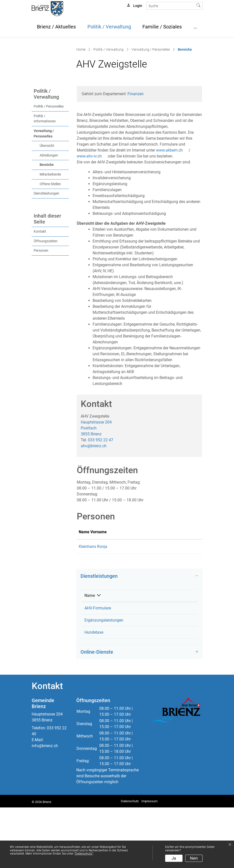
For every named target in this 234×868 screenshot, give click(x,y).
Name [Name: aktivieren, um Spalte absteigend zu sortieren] (90, 656)
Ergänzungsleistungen (104, 681)
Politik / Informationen (45, 162)
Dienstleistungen (46, 236)
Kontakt (40, 274)
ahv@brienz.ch (94, 488)
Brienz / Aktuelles (56, 27)
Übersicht (47, 189)
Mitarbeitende (50, 217)
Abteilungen (49, 198)
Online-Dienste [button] (97, 712)
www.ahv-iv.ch (92, 199)
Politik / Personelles (49, 149)
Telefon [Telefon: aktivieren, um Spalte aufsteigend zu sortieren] (175, 656)
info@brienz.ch (45, 806)
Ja (174, 858)
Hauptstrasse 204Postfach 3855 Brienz (96, 471)
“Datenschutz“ (84, 854)
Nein (194, 858)
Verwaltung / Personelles (44, 176)
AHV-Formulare (98, 669)
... (195, 27)
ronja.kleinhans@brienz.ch (177, 595)
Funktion (115, 581)
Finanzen (136, 137)
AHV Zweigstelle (145, 669)
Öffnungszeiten (46, 284)
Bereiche (54, 207)
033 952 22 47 (101, 482)
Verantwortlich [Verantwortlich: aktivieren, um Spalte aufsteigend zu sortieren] (143, 656)
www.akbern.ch (172, 193)
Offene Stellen (50, 227)
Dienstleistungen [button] (99, 637)
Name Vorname (87, 578)
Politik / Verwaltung (109, 27)
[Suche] (170, 6)
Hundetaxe (94, 693)
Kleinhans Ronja (145, 693)
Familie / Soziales (162, 27)
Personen (41, 293)
